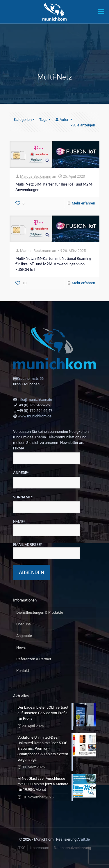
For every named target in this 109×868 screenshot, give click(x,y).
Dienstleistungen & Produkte (40, 612)
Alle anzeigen (82, 125)
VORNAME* (23, 497)
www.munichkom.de (35, 416)
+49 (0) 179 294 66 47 (35, 411)
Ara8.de (84, 839)
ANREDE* (21, 473)
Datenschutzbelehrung (72, 848)
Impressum (40, 848)
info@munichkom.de (35, 399)
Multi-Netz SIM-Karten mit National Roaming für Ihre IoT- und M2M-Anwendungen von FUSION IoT (53, 264)
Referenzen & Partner (34, 659)
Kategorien (25, 120)
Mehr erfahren (83, 203)
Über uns (24, 624)
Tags (45, 120)
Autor (64, 120)
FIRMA (19, 448)
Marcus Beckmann (36, 176)
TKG (22, 848)
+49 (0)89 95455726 (33, 405)
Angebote (24, 636)
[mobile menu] (101, 12)
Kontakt (23, 671)
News (21, 647)
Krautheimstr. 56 (30, 379)
